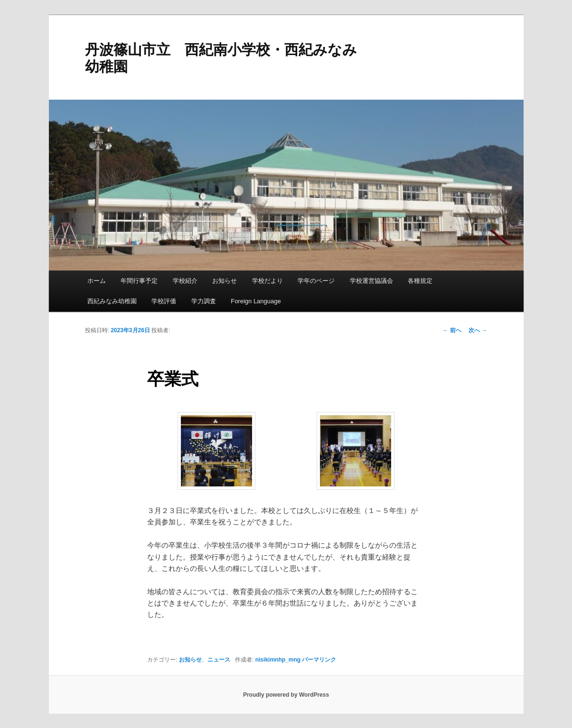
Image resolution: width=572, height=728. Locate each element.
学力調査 (204, 301)
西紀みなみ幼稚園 (112, 301)
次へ (478, 330)
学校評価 (164, 301)
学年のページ (316, 281)
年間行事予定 (139, 281)
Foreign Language (256, 301)
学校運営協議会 (371, 281)
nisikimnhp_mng (278, 660)
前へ (452, 330)
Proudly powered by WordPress (286, 695)
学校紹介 (185, 281)
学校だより (267, 281)
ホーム (97, 281)
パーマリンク (319, 660)
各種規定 (420, 281)
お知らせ (225, 281)
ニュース (219, 660)
